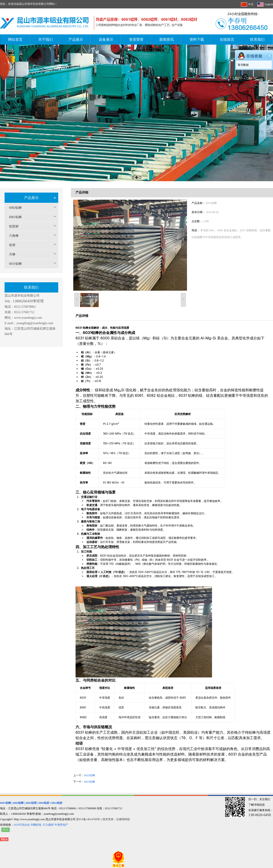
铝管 (15, 245)
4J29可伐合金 (22, 825)
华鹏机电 (36, 825)
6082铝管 (31, 803)
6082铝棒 (18, 208)
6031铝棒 (18, 264)
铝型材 (16, 226)
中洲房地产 (61, 825)
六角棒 (16, 236)
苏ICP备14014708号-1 (89, 819)
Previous (4, 113)
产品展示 (31, 198)
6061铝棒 (18, 217)
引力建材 (48, 825)
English (269, 4)
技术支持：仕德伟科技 (116, 819)
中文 (251, 4)
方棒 (15, 254)
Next (268, 113)
